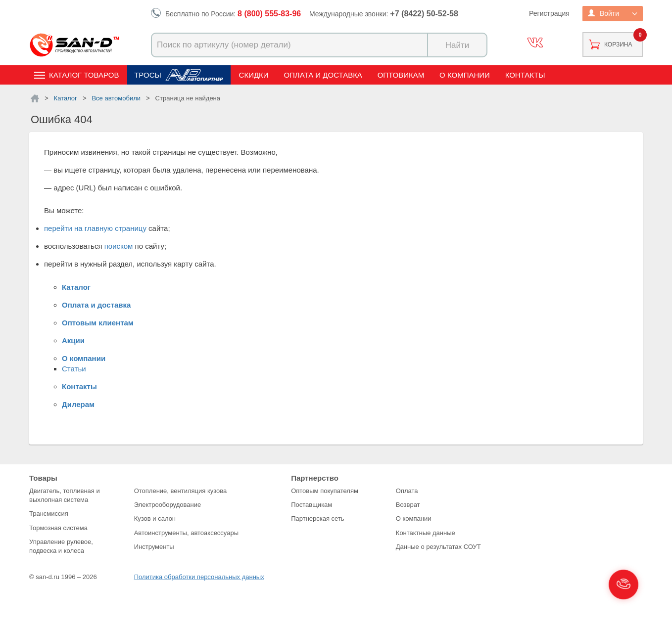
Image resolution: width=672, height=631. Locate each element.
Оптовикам (401, 75)
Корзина (618, 45)
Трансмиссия (49, 514)
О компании (465, 75)
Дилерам (78, 404)
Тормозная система (58, 528)
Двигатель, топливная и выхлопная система (65, 495)
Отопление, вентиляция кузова (181, 491)
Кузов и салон (155, 518)
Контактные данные (426, 533)
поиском (119, 246)
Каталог (76, 287)
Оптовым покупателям (325, 491)
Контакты (525, 75)
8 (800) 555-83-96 (269, 14)
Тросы (148, 75)
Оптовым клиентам (98, 323)
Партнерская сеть (318, 518)
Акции (73, 340)
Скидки (254, 75)
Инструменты (154, 547)
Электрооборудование (168, 505)
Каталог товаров (84, 75)
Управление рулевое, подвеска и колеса (61, 546)
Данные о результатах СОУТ (438, 547)
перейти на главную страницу (95, 228)
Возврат (408, 505)
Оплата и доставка (323, 75)
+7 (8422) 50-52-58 (424, 14)
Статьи (74, 369)
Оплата (407, 491)
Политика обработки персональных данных (199, 577)
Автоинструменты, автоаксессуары (186, 533)
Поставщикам (312, 505)
